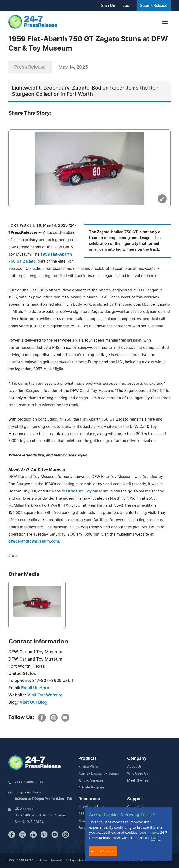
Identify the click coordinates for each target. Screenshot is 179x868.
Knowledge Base (91, 807)
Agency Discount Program (98, 774)
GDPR (156, 838)
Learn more (149, 832)
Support (136, 799)
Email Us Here (35, 688)
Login (128, 6)
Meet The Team (139, 781)
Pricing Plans (88, 767)
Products (88, 759)
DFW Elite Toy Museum (87, 491)
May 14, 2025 (73, 67)
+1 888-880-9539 (29, 782)
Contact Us (136, 807)
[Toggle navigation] (165, 22)
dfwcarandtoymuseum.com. (34, 541)
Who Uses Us (138, 774)
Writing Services (91, 781)
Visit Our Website (45, 695)
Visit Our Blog (33, 702)
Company (137, 759)
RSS (81, 814)
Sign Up (108, 6)
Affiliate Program (91, 788)
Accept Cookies (103, 851)
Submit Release (154, 6)
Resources (89, 799)
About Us (134, 767)
